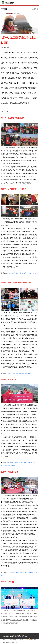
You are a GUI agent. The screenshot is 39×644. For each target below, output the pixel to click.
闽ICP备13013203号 (22, 639)
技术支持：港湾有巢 (9, 639)
